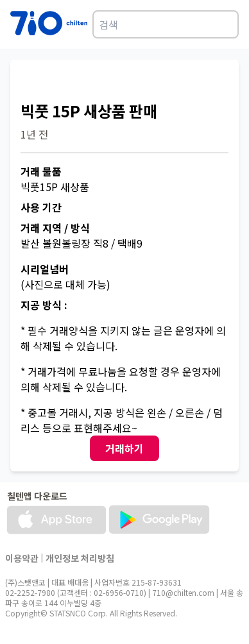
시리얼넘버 (45, 269)
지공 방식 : (44, 305)
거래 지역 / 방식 (55, 228)
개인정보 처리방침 (80, 558)
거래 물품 (41, 171)
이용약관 (22, 558)
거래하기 (125, 448)
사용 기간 (41, 207)
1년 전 (34, 134)
